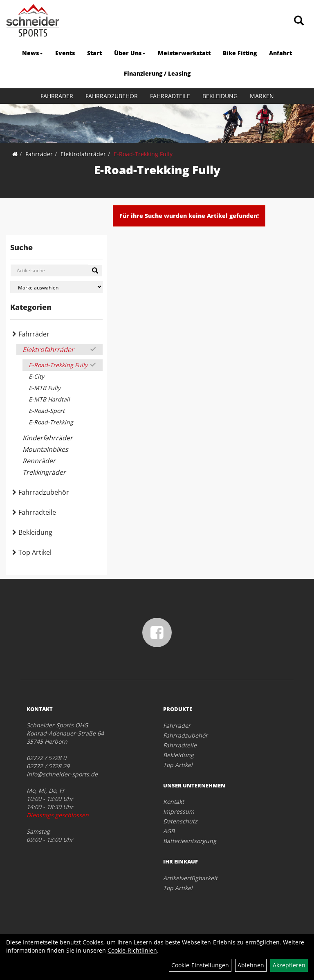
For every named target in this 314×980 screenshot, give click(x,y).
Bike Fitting (240, 53)
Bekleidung (220, 96)
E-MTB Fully (45, 388)
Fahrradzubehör (112, 96)
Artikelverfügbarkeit (190, 878)
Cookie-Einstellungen (200, 965)
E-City (36, 376)
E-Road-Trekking (51, 422)
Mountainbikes (45, 449)
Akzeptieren (289, 965)
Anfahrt (280, 53)
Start (94, 53)
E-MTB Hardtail (49, 399)
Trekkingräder (44, 472)
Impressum (179, 811)
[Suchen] (95, 271)
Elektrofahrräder (83, 154)
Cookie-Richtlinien (132, 950)
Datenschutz (180, 821)
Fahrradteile (170, 96)
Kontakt (174, 802)
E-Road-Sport (47, 411)
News (33, 53)
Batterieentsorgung (190, 841)
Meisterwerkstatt (184, 53)
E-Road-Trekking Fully (143, 154)
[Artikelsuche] (299, 21)
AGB (169, 831)
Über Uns (130, 53)
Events (65, 53)
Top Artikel (35, 552)
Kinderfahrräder (48, 438)
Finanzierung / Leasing (157, 73)
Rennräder (39, 461)
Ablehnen (251, 965)
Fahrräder (57, 96)
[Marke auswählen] (56, 287)
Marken (262, 96)
